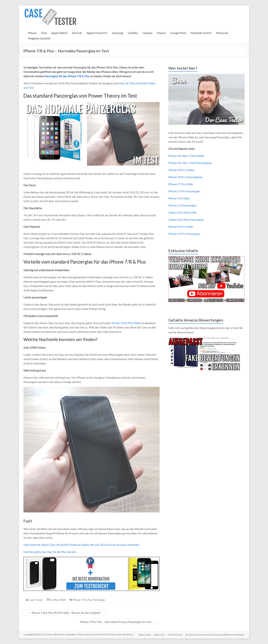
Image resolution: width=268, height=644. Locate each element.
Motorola (222, 33)
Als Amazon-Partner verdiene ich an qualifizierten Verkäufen (215, 634)
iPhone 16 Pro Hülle (181, 227)
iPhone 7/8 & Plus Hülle (126, 323)
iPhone (32, 33)
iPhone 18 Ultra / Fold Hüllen (186, 156)
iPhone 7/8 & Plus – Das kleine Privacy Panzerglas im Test (118, 622)
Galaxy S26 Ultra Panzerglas (186, 219)
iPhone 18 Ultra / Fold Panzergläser (190, 163)
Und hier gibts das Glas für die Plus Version (50, 552)
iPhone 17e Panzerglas (182, 205)
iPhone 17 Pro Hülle (181, 184)
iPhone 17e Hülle (179, 198)
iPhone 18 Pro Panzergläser (185, 177)
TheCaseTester (175, 634)
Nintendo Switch (201, 33)
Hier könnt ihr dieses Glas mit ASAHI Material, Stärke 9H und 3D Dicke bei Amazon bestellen (81, 545)
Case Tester (36, 600)
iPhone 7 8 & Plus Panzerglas (89, 600)
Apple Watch (59, 33)
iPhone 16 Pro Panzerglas (184, 234)
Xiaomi (161, 33)
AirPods (77, 33)
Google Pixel (178, 33)
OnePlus (133, 33)
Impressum (159, 634)
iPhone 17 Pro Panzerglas (184, 191)
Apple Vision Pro (97, 33)
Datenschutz (144, 634)
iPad (44, 33)
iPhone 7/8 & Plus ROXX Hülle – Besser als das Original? (65, 613)
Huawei (148, 33)
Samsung (118, 33)
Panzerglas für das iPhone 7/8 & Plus (67, 76)
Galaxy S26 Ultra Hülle (182, 212)
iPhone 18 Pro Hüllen (181, 170)
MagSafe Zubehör (39, 38)
